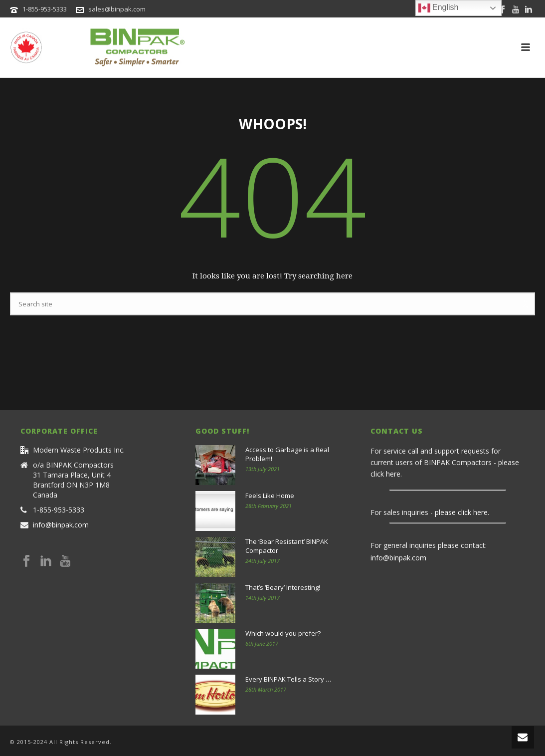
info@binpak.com (61, 525)
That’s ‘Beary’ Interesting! (283, 587)
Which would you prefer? (283, 633)
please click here (461, 512)
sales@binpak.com (117, 9)
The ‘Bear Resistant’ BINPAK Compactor (287, 546)
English (439, 8)
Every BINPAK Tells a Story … (288, 679)
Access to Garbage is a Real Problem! (287, 454)
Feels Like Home (270, 496)
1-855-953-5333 (45, 9)
